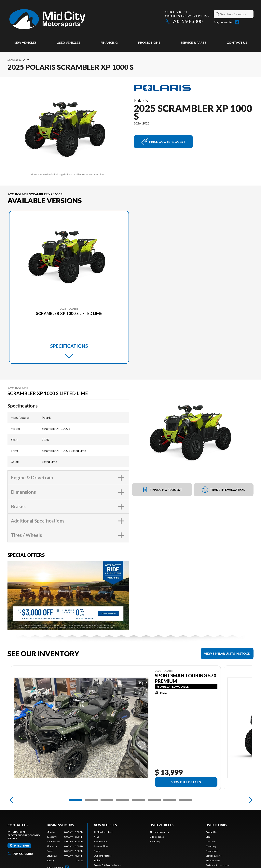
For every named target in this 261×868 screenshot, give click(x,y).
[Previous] (11, 800)
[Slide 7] (170, 800)
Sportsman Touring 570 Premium (185, 678)
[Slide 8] (185, 800)
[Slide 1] (76, 800)
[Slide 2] (91, 800)
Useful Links (216, 825)
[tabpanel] (65, 846)
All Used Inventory (159, 832)
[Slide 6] (154, 800)
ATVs (96, 837)
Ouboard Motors (103, 856)
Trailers (98, 860)
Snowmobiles (101, 846)
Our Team (211, 842)
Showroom (14, 60)
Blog (208, 837)
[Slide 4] (123, 800)
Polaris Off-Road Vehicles (107, 865)
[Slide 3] (107, 800)
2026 (137, 123)
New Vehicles (25, 42)
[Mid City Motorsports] (47, 19)
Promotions (149, 42)
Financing (109, 42)
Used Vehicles (69, 42)
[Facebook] (237, 22)
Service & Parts (193, 42)
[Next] (250, 800)
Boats (97, 851)
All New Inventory (103, 832)
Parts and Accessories (217, 865)
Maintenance (213, 860)
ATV (26, 60)
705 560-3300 (184, 21)
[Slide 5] (138, 800)
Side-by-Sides (101, 842)
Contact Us (237, 42)
